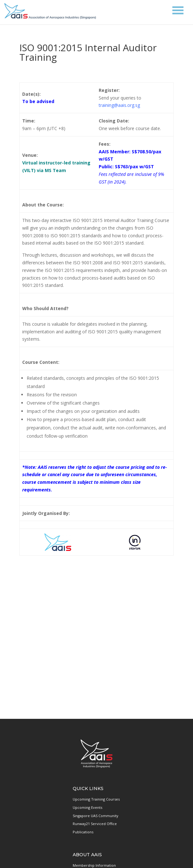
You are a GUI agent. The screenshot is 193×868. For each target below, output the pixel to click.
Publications (83, 832)
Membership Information (94, 865)
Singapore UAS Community (96, 816)
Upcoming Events (87, 807)
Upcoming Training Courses (96, 799)
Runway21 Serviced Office (95, 824)
